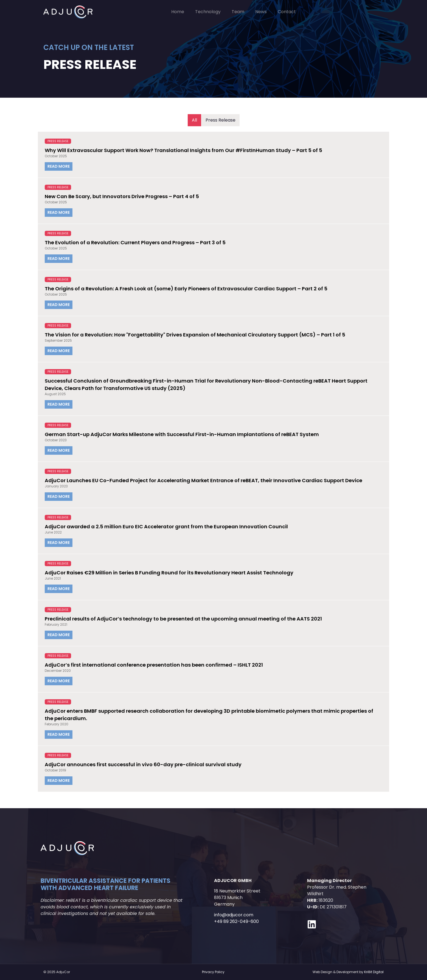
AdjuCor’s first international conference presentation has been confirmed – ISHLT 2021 (154, 665)
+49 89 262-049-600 (236, 921)
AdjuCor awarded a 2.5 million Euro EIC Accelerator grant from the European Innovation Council (166, 526)
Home (178, 12)
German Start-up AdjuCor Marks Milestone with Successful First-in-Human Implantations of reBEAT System (182, 434)
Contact (287, 12)
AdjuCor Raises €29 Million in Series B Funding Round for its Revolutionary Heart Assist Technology (169, 573)
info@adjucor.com (234, 915)
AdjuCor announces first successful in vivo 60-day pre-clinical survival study (143, 764)
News (261, 12)
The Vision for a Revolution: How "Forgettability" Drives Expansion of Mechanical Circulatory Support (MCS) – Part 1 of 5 (195, 335)
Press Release (58, 141)
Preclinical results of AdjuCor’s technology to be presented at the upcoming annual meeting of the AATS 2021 (183, 619)
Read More (59, 166)
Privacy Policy (213, 972)
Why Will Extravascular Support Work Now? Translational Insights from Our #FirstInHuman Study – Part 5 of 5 (183, 150)
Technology (208, 12)
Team (238, 12)
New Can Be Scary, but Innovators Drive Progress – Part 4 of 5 (122, 196)
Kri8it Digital (374, 972)
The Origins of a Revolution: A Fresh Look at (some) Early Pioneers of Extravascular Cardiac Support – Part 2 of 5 (186, 289)
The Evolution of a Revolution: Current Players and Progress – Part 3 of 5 (135, 242)
